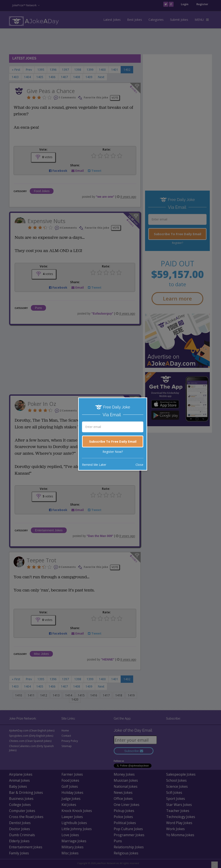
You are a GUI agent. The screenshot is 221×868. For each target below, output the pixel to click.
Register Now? (113, 452)
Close (139, 465)
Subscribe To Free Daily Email (113, 441)
